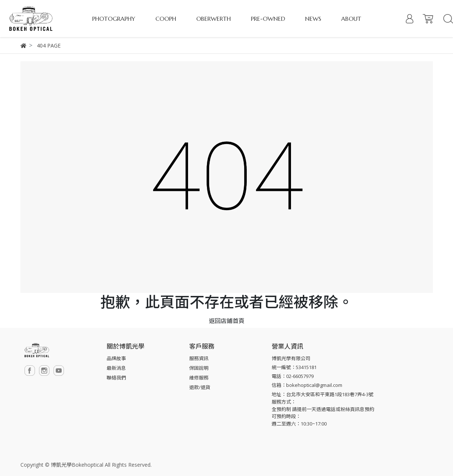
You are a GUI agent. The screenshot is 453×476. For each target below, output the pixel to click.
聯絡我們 (116, 378)
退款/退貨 (200, 387)
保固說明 (199, 368)
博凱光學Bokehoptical (77, 465)
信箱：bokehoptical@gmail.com (307, 385)
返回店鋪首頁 (227, 321)
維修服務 (199, 378)
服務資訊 (199, 358)
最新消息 (116, 368)
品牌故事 (116, 358)
